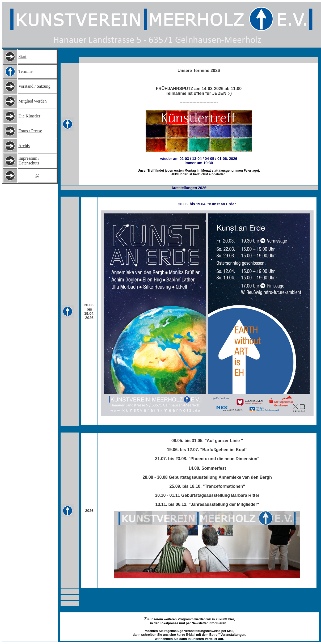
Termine (25, 71)
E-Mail (191, 635)
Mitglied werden (32, 101)
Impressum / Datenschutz (29, 161)
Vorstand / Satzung (34, 86)
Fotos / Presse (30, 131)
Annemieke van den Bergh (245, 477)
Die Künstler (29, 116)
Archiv (24, 146)
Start (22, 56)
